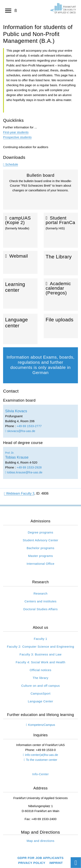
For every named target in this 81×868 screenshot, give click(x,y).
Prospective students (17, 137)
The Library (61, 263)
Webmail (20, 262)
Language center (20, 329)
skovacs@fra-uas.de (20, 431)
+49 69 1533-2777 (29, 426)
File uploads (61, 326)
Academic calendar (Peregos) (61, 295)
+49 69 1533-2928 (29, 467)
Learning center (20, 294)
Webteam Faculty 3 (19, 493)
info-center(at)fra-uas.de (42, 755)
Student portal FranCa (61, 230)
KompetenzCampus (42, 725)
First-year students (16, 132)
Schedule (12, 164)
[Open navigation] (8, 10)
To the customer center (42, 760)
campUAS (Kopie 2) (20, 230)
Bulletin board (40, 191)
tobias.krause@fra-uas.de (24, 472)
